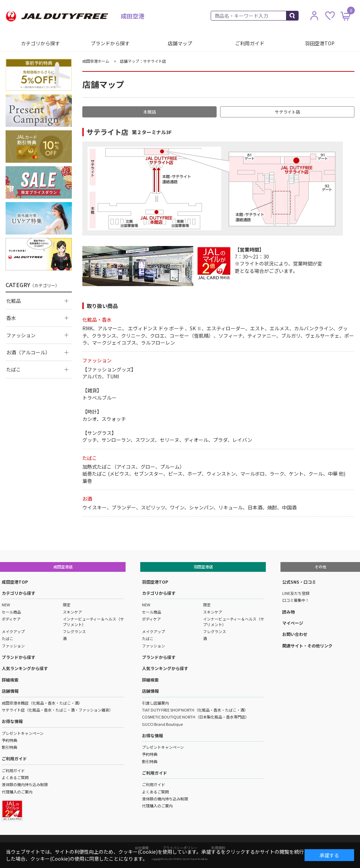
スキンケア (72, 612)
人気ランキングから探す (25, 668)
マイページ (293, 623)
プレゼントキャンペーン (23, 733)
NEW (6, 605)
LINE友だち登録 (296, 593)
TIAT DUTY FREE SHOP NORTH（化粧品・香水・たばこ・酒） (195, 710)
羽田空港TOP (320, 43)
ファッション (13, 646)
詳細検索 (10, 680)
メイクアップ (13, 631)
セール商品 (11, 612)
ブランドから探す (110, 43)
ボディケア (11, 619)
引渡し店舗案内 (155, 703)
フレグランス (74, 631)
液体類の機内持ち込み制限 (25, 784)
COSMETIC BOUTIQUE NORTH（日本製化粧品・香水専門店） (196, 717)
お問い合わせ (295, 634)
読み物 (288, 612)
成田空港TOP (15, 582)
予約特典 (9, 740)
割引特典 (9, 747)
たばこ (7, 638)
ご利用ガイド (250, 43)
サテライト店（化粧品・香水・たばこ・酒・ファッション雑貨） (57, 710)
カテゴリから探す (40, 43)
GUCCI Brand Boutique (162, 724)
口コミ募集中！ (296, 600)
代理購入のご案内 (17, 792)
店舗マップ (180, 43)
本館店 (150, 112)
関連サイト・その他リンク (307, 646)
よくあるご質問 (15, 777)
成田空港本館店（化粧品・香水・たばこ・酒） (42, 703)
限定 (67, 605)
